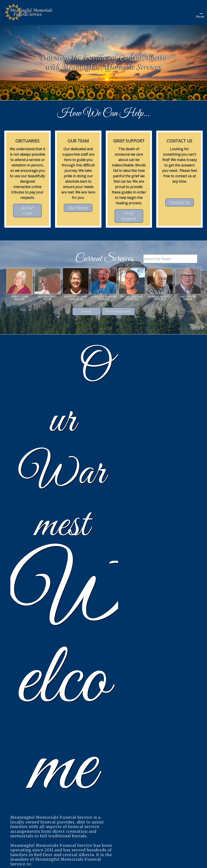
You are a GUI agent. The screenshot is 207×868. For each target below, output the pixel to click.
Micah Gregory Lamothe (132, 298)
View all (86, 311)
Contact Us (180, 202)
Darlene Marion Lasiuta (103, 298)
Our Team (78, 208)
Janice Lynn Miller (19, 298)
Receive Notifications (118, 311)
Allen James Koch (47, 298)
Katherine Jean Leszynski (76, 298)
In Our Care (27, 211)
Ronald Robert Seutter (160, 298)
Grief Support (129, 216)
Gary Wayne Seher (188, 298)
